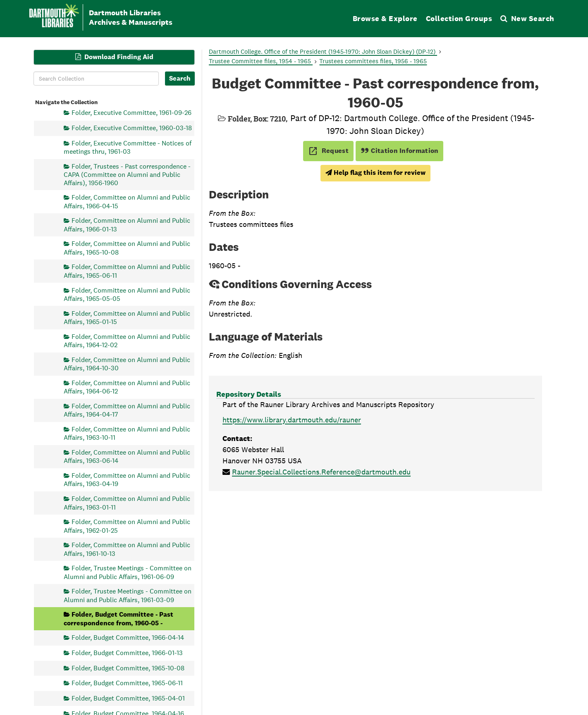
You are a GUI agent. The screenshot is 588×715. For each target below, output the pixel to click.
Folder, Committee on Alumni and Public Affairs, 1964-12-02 (127, 340)
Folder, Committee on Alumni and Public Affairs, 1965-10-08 (127, 248)
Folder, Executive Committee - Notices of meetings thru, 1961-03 (128, 147)
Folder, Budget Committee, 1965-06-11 (127, 683)
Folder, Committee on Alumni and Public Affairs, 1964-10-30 (127, 363)
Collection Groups (459, 18)
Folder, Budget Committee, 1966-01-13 (127, 653)
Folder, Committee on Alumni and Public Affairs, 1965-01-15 (127, 317)
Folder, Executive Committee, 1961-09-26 (131, 113)
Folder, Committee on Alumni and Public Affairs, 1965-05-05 (127, 294)
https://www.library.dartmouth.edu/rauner (292, 420)
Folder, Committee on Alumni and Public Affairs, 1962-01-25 (127, 526)
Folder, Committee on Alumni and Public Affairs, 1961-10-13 (127, 549)
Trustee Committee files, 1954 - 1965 (261, 61)
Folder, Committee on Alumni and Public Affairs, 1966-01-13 (127, 225)
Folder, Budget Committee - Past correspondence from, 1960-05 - (118, 618)
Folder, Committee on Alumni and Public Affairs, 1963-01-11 (127, 503)
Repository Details (249, 394)
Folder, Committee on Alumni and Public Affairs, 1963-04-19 (127, 480)
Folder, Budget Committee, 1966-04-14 (128, 638)
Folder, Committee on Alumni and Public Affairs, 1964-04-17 (127, 410)
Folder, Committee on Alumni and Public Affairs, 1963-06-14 (127, 456)
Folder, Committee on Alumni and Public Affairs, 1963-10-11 (127, 433)
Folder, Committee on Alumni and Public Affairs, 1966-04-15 (127, 201)
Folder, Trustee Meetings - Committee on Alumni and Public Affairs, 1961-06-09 (128, 572)
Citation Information (400, 151)
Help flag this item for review (375, 173)
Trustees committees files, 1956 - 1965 (373, 61)
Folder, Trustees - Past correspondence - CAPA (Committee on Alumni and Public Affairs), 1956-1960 (127, 174)
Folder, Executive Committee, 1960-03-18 (132, 128)
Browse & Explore (385, 18)
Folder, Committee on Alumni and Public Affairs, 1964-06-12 (127, 387)
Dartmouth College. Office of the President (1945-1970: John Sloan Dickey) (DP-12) (323, 51)
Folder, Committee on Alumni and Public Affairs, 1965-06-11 (127, 271)
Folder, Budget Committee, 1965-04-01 (128, 698)
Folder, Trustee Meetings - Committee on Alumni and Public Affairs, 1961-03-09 (128, 595)
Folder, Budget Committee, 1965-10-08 (128, 668)
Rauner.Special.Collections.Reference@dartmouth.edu (321, 472)
